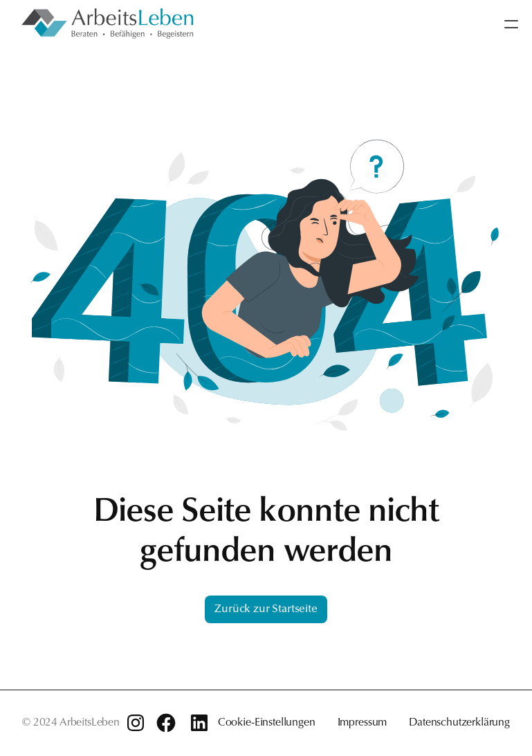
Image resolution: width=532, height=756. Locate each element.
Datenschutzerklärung (459, 723)
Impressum (363, 723)
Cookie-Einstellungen (267, 723)
